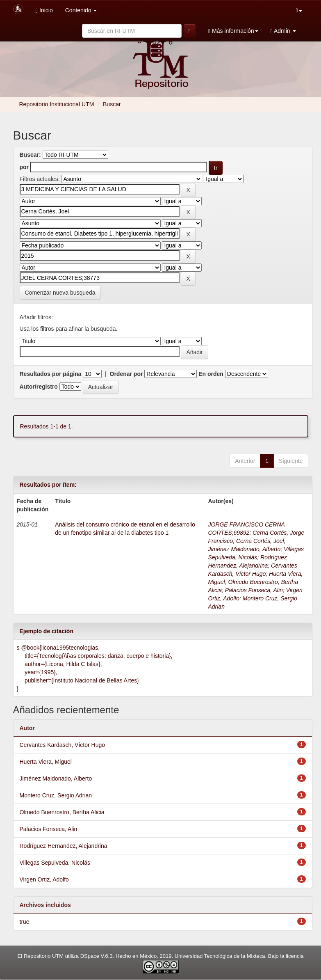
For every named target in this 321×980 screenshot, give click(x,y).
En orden (211, 374)
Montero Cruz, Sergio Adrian (56, 795)
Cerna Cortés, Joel (260, 541)
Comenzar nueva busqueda (60, 293)
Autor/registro (39, 387)
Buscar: (30, 155)
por (24, 167)
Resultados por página (51, 374)
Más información (233, 31)
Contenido (81, 10)
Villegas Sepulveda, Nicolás (55, 863)
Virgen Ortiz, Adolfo (44, 879)
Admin (283, 31)
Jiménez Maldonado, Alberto (244, 549)
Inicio (44, 10)
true (25, 922)
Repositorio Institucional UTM (57, 104)
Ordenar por (126, 374)
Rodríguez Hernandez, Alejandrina (64, 846)
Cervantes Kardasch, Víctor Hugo (63, 745)
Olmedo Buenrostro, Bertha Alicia (62, 812)
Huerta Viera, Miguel (46, 762)
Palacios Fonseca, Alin (254, 590)
